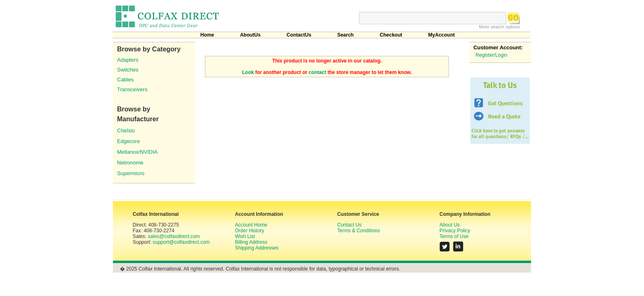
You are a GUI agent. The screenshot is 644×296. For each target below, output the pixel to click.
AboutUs (250, 35)
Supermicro (131, 173)
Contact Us (349, 225)
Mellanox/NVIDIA (137, 152)
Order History (250, 231)
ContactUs (299, 35)
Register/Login (491, 55)
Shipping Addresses (257, 248)
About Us (450, 225)
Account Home (251, 225)
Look (248, 72)
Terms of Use (454, 236)
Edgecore (129, 141)
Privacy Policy (455, 231)
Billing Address (251, 242)
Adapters (128, 60)
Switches (128, 70)
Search (345, 35)
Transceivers (132, 89)
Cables (125, 80)
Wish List (245, 236)
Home (207, 35)
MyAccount (442, 35)
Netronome (130, 163)
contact (318, 72)
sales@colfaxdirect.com (174, 236)
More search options (499, 27)
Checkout (391, 35)
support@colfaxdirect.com (181, 242)
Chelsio (126, 131)
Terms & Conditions (359, 231)
